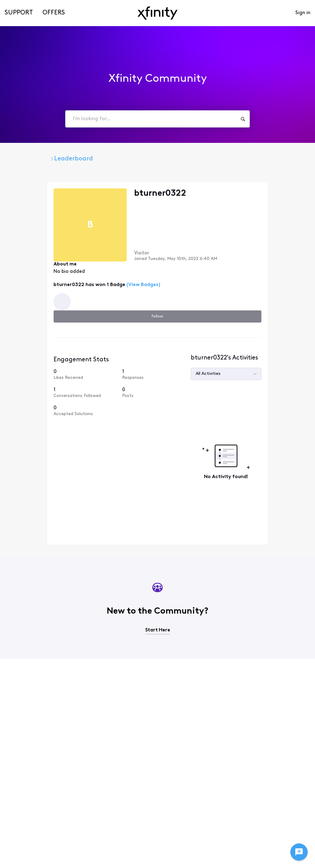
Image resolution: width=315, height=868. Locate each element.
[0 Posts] (279, 352)
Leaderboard (117, 159)
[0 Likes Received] (245, 332)
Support (19, 13)
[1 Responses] (279, 332)
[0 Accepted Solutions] (245, 376)
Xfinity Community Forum (50, 159)
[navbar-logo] (157, 13)
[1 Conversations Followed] (245, 352)
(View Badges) (108, 272)
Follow (279, 194)
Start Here (158, 580)
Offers (54, 13)
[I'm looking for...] (243, 119)
